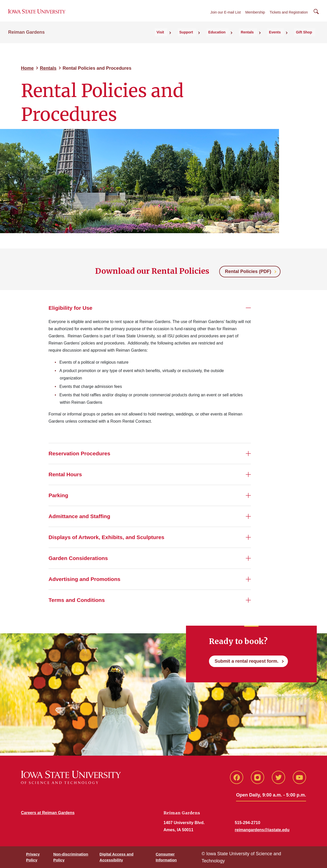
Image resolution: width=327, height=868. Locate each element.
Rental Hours (65, 474)
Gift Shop (307, 39)
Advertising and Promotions (84, 579)
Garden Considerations (78, 558)
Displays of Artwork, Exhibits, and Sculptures (106, 537)
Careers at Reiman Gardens (48, 813)
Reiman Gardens (26, 39)
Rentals (48, 68)
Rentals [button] (261, 39)
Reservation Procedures (79, 453)
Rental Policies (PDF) (248, 271)
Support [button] (209, 39)
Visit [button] (189, 39)
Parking (58, 495)
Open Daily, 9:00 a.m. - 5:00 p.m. (271, 795)
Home (27, 68)
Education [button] (235, 39)
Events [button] (283, 39)
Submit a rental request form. (247, 661)
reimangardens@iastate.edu (262, 830)
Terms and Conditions (77, 600)
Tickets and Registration (289, 16)
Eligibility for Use (71, 308)
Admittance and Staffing (79, 516)
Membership (255, 16)
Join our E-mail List (225, 16)
